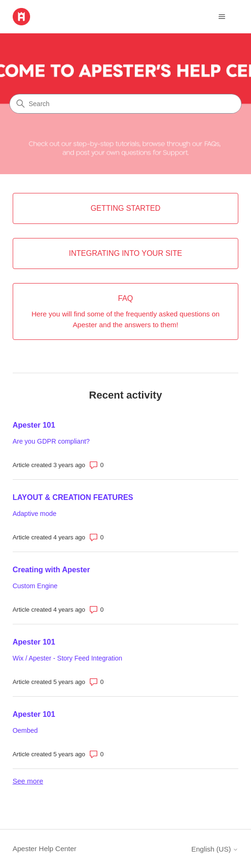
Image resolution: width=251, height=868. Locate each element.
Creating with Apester (51, 570)
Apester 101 (34, 425)
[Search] (125, 104)
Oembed (25, 730)
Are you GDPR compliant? (51, 441)
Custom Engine (35, 586)
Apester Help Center (45, 849)
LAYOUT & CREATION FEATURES (73, 497)
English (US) (215, 849)
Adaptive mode (35, 514)
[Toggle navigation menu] (222, 17)
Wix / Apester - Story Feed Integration (67, 658)
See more (28, 781)
